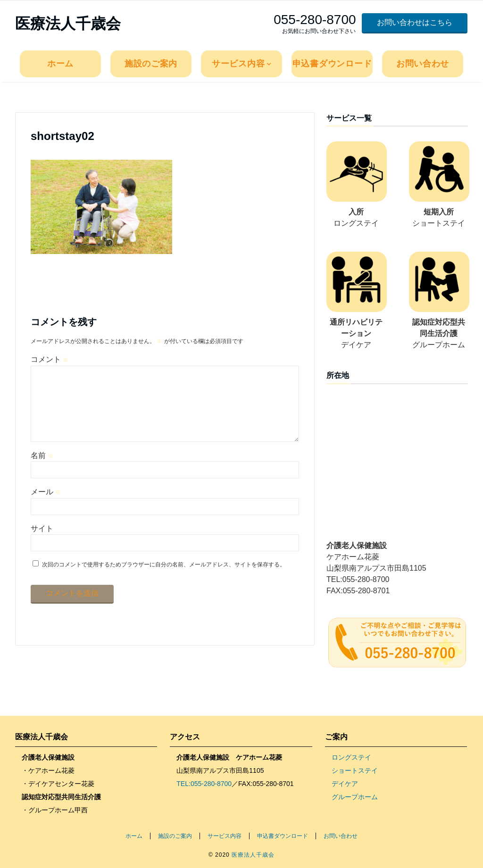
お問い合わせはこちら (415, 22)
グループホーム (355, 797)
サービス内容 (238, 64)
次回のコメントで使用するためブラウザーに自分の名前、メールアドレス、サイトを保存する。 (164, 580)
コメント (50, 359)
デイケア (345, 784)
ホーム (60, 64)
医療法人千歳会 (68, 24)
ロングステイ (351, 757)
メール (46, 507)
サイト (42, 544)
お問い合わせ (423, 64)
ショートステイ (355, 770)
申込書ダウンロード (332, 64)
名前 (42, 471)
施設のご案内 (151, 64)
